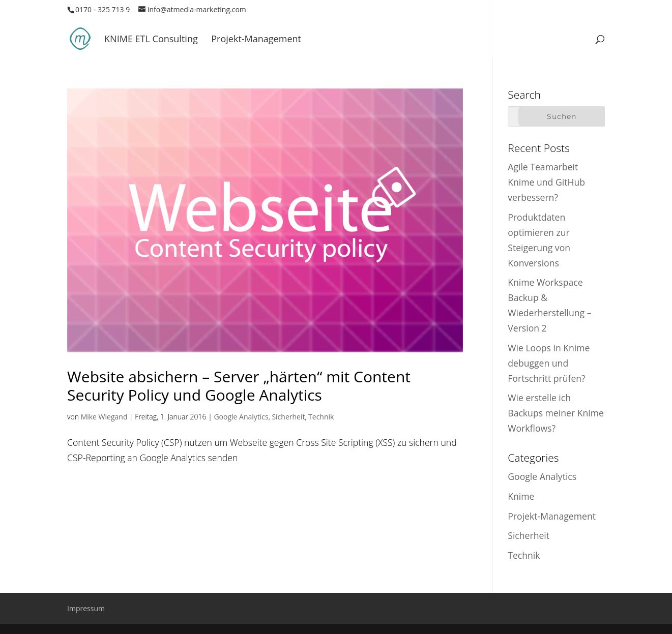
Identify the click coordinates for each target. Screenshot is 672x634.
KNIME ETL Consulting (151, 40)
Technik (321, 417)
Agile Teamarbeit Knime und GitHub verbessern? (546, 182)
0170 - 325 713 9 (103, 9)
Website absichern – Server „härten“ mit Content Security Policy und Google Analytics (239, 386)
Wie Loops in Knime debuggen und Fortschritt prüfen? (549, 363)
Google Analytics (241, 417)
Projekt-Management (256, 40)
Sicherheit (288, 417)
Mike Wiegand (104, 417)
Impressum (86, 608)
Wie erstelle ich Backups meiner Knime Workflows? (556, 413)
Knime (521, 496)
